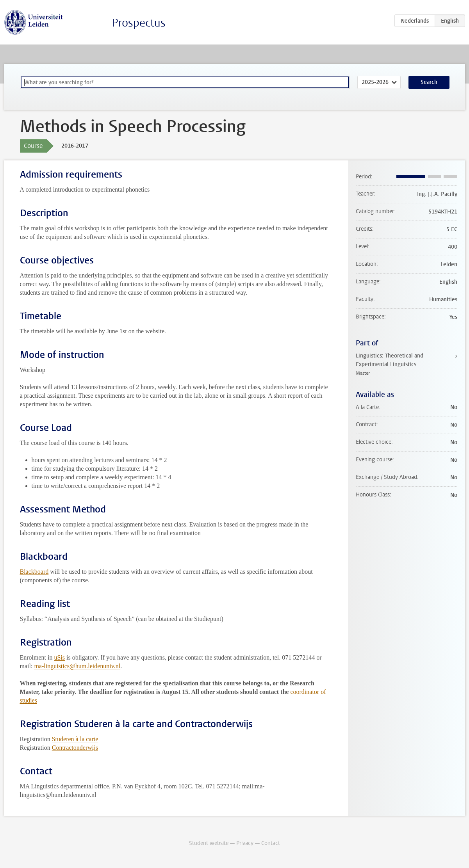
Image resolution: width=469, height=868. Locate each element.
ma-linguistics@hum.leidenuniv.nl (77, 666)
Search (429, 82)
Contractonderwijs (75, 748)
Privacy (245, 843)
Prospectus (139, 23)
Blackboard (34, 572)
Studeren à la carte (75, 739)
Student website (209, 843)
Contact (271, 843)
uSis (59, 657)
